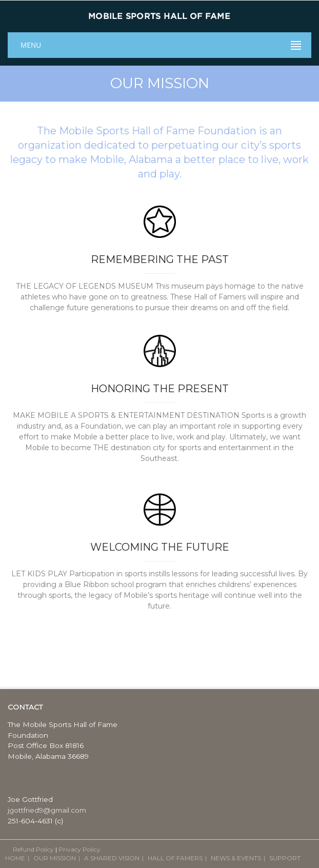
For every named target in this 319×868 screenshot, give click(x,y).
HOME (15, 858)
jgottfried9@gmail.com (47, 810)
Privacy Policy (79, 849)
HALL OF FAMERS (175, 858)
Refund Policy (33, 849)
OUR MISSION (55, 858)
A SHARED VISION (112, 858)
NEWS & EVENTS (236, 858)
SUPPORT (285, 858)
